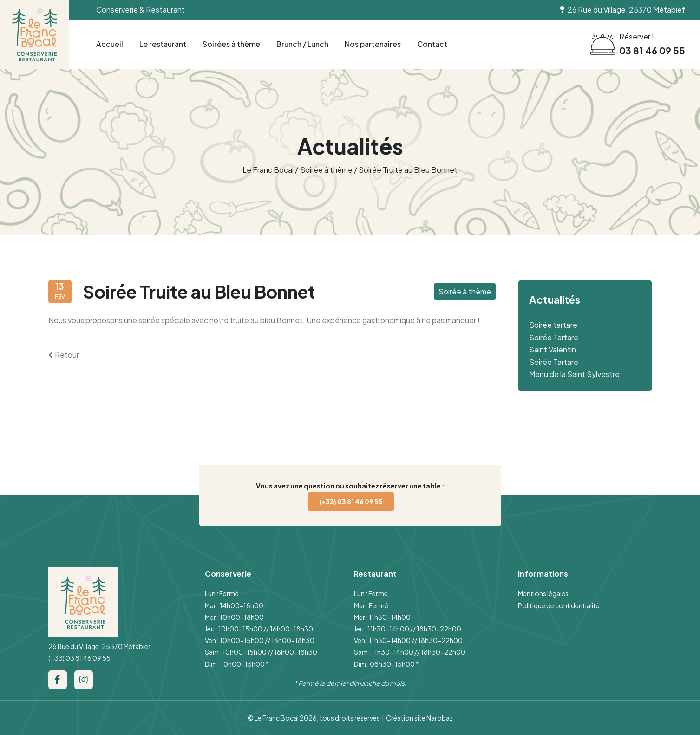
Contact (432, 44)
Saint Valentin (553, 349)
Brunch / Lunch (302, 44)
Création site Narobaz (419, 718)
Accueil (110, 44)
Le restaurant (163, 44)
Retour (64, 354)
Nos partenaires (373, 44)
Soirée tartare (553, 325)
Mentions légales (543, 593)
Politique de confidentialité (559, 605)
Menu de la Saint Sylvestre (574, 374)
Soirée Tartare (554, 337)
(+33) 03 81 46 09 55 (351, 501)
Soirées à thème (231, 44)
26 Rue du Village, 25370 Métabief (100, 646)
